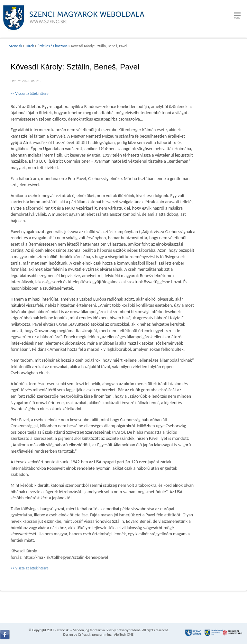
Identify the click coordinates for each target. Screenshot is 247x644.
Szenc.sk (16, 46)
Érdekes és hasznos (53, 46)
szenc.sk (63, 630)
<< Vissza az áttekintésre (30, 94)
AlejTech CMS (123, 635)
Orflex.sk (84, 635)
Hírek (30, 46)
